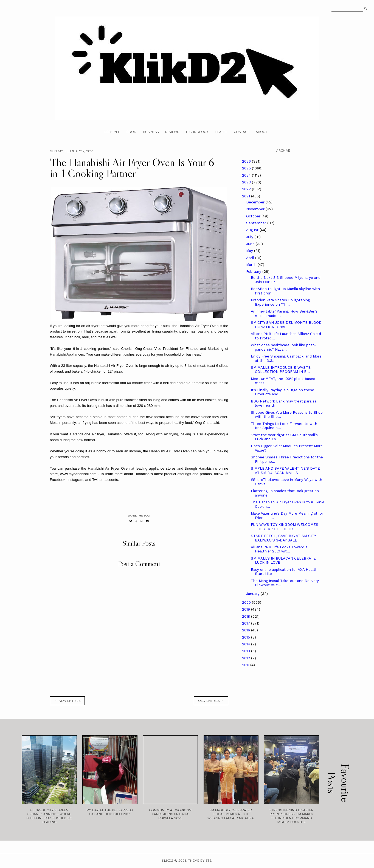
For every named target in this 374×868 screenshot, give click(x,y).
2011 (246, 665)
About (261, 132)
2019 (247, 609)
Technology (197, 132)
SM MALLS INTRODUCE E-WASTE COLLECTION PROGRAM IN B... (281, 370)
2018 (247, 616)
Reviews (172, 132)
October (254, 216)
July (250, 237)
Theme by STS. (200, 861)
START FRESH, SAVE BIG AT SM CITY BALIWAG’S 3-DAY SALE (283, 538)
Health (221, 132)
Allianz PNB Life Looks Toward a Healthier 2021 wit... (279, 549)
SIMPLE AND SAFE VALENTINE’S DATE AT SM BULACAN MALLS (285, 471)
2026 (247, 161)
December (256, 202)
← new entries (67, 701)
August (253, 230)
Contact (241, 132)
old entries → (211, 701)
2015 (247, 637)
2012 (247, 658)
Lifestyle (112, 132)
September (257, 223)
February (254, 272)
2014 (247, 644)
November (256, 209)
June (251, 244)
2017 (247, 623)
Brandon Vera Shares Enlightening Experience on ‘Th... (280, 302)
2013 (247, 651)
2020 (247, 602)
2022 (247, 189)
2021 (247, 196)
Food (131, 132)
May (250, 251)
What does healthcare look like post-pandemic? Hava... (283, 347)
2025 (247, 168)
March (252, 265)
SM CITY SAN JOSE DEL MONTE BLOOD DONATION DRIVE (286, 325)
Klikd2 (168, 861)
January (253, 594)
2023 (247, 182)
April (251, 258)
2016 (247, 630)
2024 (247, 175)
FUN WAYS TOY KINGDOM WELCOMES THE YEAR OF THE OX (285, 527)
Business (151, 132)
